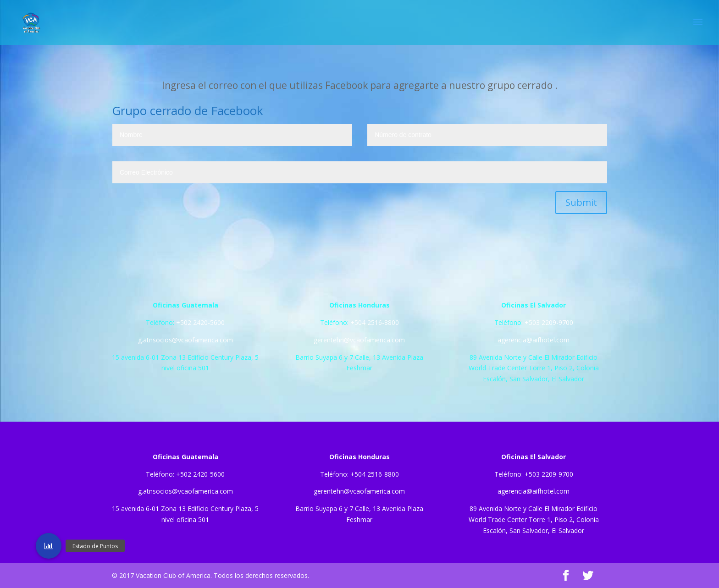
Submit (581, 202)
